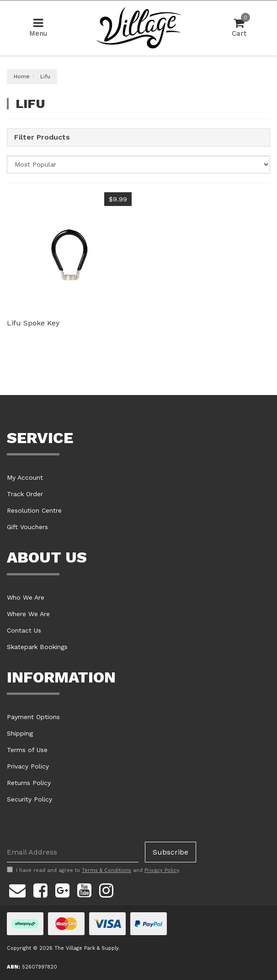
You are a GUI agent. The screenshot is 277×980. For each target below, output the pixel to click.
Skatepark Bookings (37, 647)
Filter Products (42, 137)
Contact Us (24, 630)
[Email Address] (73, 852)
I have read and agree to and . (93, 870)
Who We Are (26, 597)
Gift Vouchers (27, 527)
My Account (25, 477)
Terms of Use (27, 750)
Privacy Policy (28, 766)
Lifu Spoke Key (33, 323)
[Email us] (17, 889)
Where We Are (28, 614)
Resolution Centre (34, 510)
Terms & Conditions (107, 870)
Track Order (25, 494)
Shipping (20, 733)
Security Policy (29, 799)
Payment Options (33, 717)
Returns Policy (29, 783)
